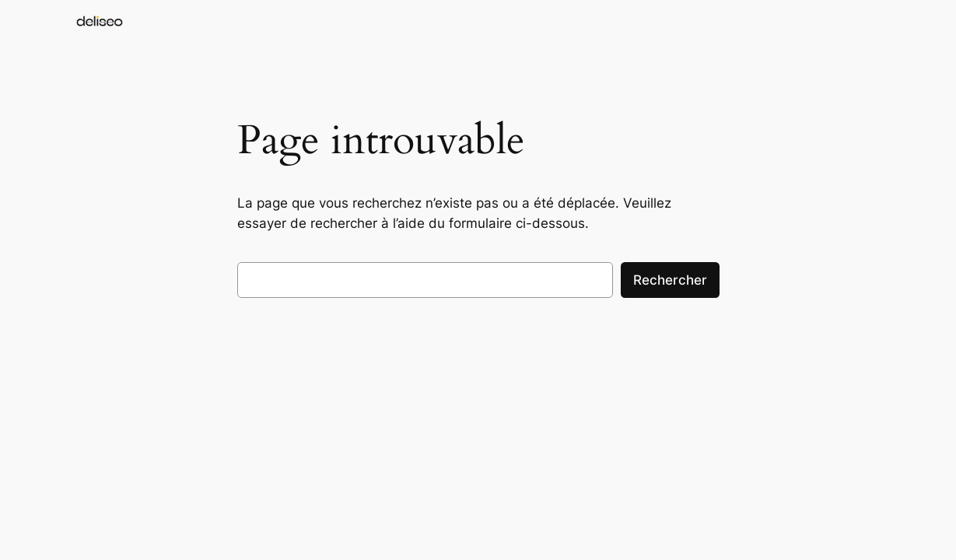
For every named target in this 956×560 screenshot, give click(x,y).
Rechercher (670, 280)
